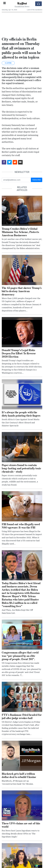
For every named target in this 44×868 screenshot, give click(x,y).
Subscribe (37, 180)
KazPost (22, 3)
